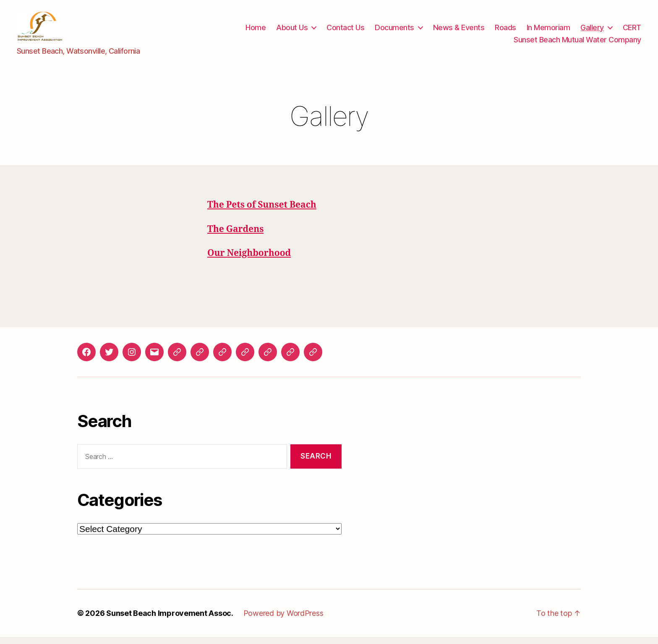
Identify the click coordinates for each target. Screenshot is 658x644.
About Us (292, 31)
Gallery (592, 31)
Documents (394, 31)
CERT (632, 31)
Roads (505, 31)
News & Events (459, 31)
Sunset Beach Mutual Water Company (577, 43)
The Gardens (235, 236)
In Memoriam (548, 31)
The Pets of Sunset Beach (262, 212)
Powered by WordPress (283, 620)
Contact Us (345, 31)
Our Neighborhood (249, 260)
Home (256, 31)
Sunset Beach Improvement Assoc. (170, 620)
